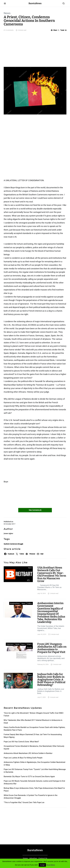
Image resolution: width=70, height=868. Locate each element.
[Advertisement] (35, 49)
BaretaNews (35, 3)
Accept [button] (42, 865)
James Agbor (8, 533)
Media (17, 644)
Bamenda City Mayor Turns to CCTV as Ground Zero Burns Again (29, 777)
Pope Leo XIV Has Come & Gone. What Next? (21, 742)
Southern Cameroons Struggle (13, 544)
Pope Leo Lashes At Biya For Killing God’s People (23, 758)
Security (29, 647)
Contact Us (43, 858)
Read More (51, 865)
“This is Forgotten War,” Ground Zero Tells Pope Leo (24, 802)
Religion (29, 644)
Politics (30, 603)
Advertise (33, 858)
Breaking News (15, 603)
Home (25, 858)
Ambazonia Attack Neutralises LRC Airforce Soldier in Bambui (28, 753)
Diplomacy (10, 644)
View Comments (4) (35, 510)
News (7, 13)
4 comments (10, 30)
